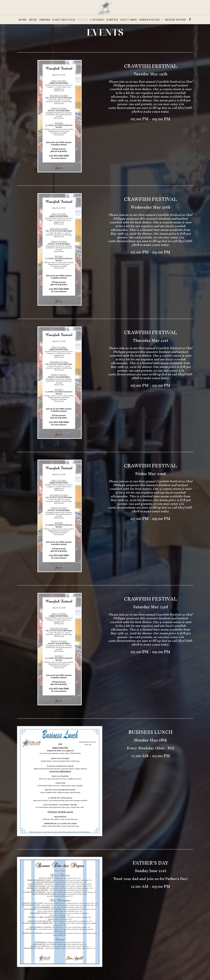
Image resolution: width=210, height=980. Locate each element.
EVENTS (83, 20)
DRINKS (45, 20)
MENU (33, 20)
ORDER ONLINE (151, 20)
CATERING (97, 20)
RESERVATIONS (175, 20)
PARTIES (112, 20)
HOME (23, 20)
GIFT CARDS (129, 20)
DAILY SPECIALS (64, 20)
